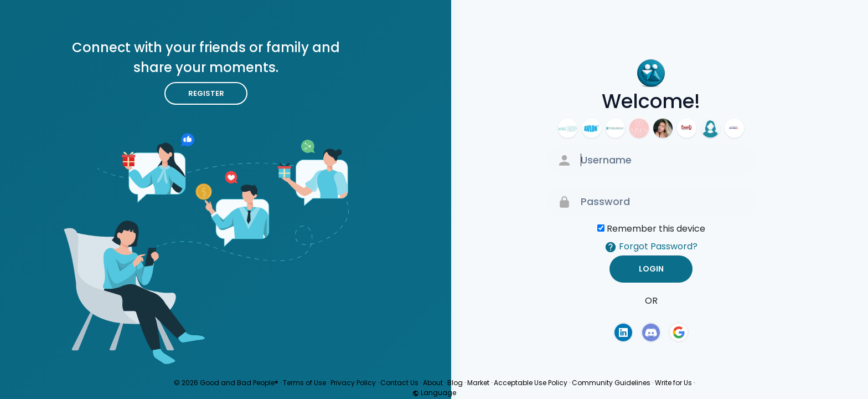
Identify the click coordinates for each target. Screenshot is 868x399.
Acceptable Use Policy (531, 383)
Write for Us (673, 383)
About (433, 383)
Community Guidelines (611, 383)
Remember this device (656, 229)
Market (478, 383)
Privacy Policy (353, 383)
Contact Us (399, 383)
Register (206, 93)
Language (434, 393)
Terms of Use (304, 383)
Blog (455, 383)
